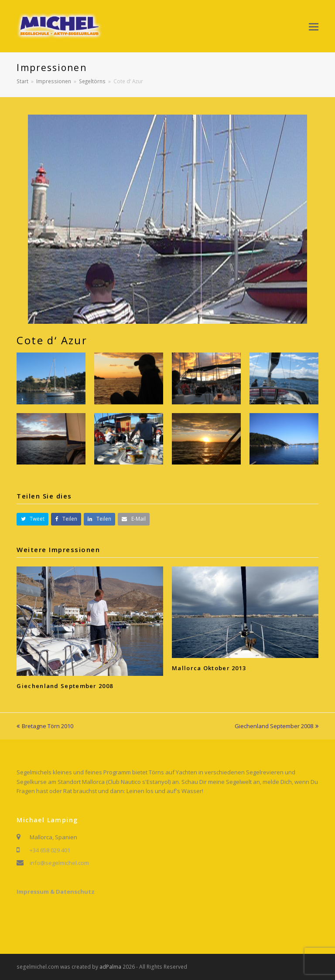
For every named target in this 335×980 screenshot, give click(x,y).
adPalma (110, 967)
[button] (314, 26)
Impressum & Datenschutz (56, 892)
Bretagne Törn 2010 (45, 726)
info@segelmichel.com (59, 863)
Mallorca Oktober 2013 (209, 668)
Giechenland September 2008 (65, 686)
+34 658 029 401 (50, 850)
